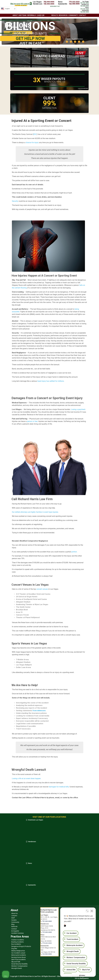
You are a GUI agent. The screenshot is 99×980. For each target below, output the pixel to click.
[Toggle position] (87, 911)
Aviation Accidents (18, 940)
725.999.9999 (74, 4)
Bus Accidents (16, 944)
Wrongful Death (17, 968)
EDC (35, 134)
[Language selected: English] (8, 9)
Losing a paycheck (78, 409)
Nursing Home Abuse (18, 957)
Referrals (14, 927)
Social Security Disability (19, 964)
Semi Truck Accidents (18, 959)
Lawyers (14, 916)
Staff (13, 918)
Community (15, 922)
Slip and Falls (16, 962)
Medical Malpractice (18, 951)
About (15, 15)
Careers (14, 920)
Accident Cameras (17, 933)
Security (15, 201)
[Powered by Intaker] (80, 975)
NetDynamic (84, 978)
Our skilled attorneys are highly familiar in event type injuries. (35, 512)
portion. (74, 552)
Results (55, 15)
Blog (13, 924)
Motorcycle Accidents (19, 955)
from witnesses (39, 711)
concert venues (42, 589)
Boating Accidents (17, 942)
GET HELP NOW (30, 38)
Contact (14, 929)
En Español (15, 931)
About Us (14, 913)
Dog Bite (14, 949)
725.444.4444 (49, 4)
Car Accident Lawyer (18, 953)
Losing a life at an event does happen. (26, 778)
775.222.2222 (74, 2)
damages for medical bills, (59, 787)
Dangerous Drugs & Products (21, 946)
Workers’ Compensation (19, 966)
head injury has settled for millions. (51, 381)
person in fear (32, 421)
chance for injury (32, 143)
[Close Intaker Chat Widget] (92, 911)
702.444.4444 (49, 2)
